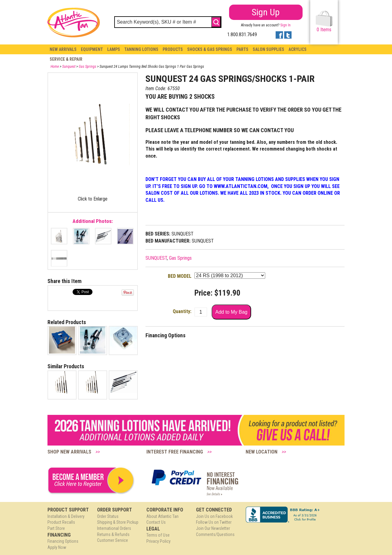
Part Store (56, 528)
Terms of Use (158, 535)
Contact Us (156, 522)
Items (324, 22)
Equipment (92, 49)
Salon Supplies (268, 49)
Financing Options (63, 541)
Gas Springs (87, 67)
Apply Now (57, 547)
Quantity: (182, 311)
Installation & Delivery (66, 516)
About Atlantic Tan (162, 516)
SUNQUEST (156, 258)
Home (55, 67)
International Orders (114, 528)
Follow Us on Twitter (214, 522)
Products (173, 49)
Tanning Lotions (141, 49)
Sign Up (266, 12)
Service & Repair (66, 59)
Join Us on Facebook (214, 516)
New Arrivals (63, 49)
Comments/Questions (215, 534)
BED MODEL (180, 276)
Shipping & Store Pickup (118, 522)
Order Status (108, 516)
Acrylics (298, 49)
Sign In (285, 25)
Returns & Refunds (113, 534)
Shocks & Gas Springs (210, 49)
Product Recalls (61, 522)
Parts (242, 49)
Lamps (114, 49)
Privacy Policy (158, 541)
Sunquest (69, 67)
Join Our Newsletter (213, 528)
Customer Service (113, 540)
